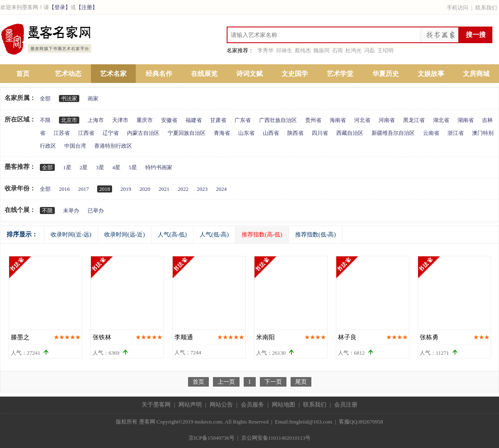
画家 (93, 99)
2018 (105, 189)
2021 (164, 189)
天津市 (120, 120)
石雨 (338, 50)
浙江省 (456, 133)
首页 (23, 74)
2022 (183, 189)
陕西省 (295, 133)
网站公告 (221, 405)
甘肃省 (218, 120)
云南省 (431, 133)
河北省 (362, 120)
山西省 (271, 133)
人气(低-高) (214, 235)
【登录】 (60, 7)
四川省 (320, 133)
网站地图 (284, 405)
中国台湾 (75, 146)
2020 (145, 189)
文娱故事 (431, 74)
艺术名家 (113, 74)
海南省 (338, 120)
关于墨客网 (156, 405)
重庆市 (145, 120)
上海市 (96, 120)
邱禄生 (284, 50)
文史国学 (295, 74)
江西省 (86, 133)
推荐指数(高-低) (262, 235)
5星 (133, 167)
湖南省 (466, 120)
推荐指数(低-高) (316, 235)
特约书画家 (159, 167)
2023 (202, 189)
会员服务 (252, 405)
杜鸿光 (353, 50)
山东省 (246, 133)
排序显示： (22, 234)
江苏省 (62, 133)
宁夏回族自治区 (187, 133)
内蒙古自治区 (143, 133)
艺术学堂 (340, 74)
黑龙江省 (414, 120)
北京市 (69, 120)
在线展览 (204, 74)
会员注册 (346, 405)
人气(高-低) (172, 235)
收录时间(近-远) (71, 235)
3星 (100, 167)
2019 (126, 189)
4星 (117, 167)
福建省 (194, 120)
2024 (221, 189)
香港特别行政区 (113, 146)
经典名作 (159, 74)
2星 (84, 167)
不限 (45, 120)
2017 (83, 189)
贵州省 (313, 120)
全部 (45, 99)
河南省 (387, 120)
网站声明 (190, 405)
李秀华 (265, 50)
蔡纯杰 (303, 50)
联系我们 (486, 8)
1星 (67, 167)
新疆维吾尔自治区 (393, 133)
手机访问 (457, 8)
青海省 (222, 133)
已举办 (96, 211)
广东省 (243, 120)
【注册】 (87, 7)
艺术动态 (68, 74)
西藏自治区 (350, 133)
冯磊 (369, 50)
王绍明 (385, 50)
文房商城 (476, 74)
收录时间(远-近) (125, 235)
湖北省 (441, 120)
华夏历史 (386, 74)
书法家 (69, 99)
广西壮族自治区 (278, 120)
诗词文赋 (249, 74)
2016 (64, 189)
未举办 (71, 211)
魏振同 (322, 50)
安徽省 (169, 120)
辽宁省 (111, 133)
